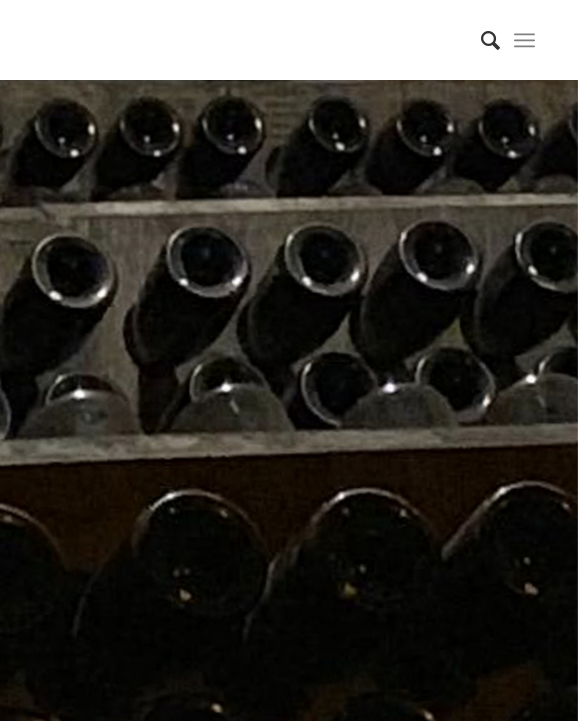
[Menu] (524, 40)
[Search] (480, 40)
